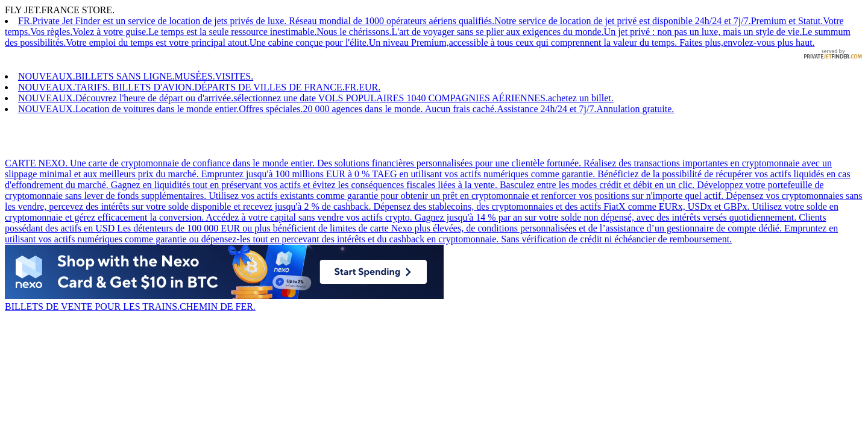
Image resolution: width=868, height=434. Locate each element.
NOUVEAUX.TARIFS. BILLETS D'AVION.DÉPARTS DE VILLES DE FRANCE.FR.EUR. (199, 87)
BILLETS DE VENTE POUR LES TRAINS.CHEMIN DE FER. (224, 301)
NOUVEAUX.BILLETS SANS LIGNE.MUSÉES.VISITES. (136, 76)
